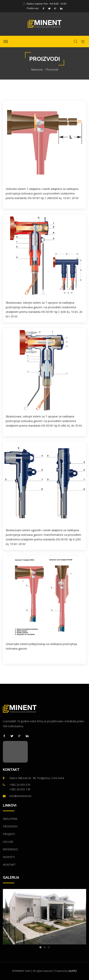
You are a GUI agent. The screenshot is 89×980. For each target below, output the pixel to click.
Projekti (9, 834)
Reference (10, 849)
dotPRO (73, 971)
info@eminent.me (20, 796)
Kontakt (9, 865)
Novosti (9, 857)
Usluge (8, 842)
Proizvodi (10, 826)
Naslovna (37, 70)
